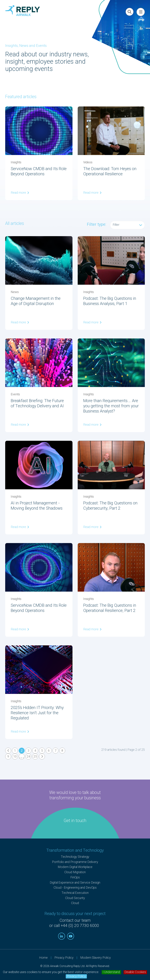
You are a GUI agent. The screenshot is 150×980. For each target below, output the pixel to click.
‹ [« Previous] (8, 751)
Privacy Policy (76, 976)
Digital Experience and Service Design (75, 883)
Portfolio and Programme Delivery (75, 862)
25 (35, 757)
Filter (127, 225)
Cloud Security (75, 898)
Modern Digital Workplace (75, 867)
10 (15, 757)
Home (43, 958)
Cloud (75, 903)
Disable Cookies (135, 972)
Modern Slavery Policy (96, 958)
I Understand (111, 972)
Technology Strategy (75, 857)
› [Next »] (42, 757)
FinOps (75, 877)
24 (28, 757)
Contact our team (75, 921)
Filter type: (97, 225)
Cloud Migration (75, 872)
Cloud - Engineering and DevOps (75, 888)
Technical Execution (75, 893)
